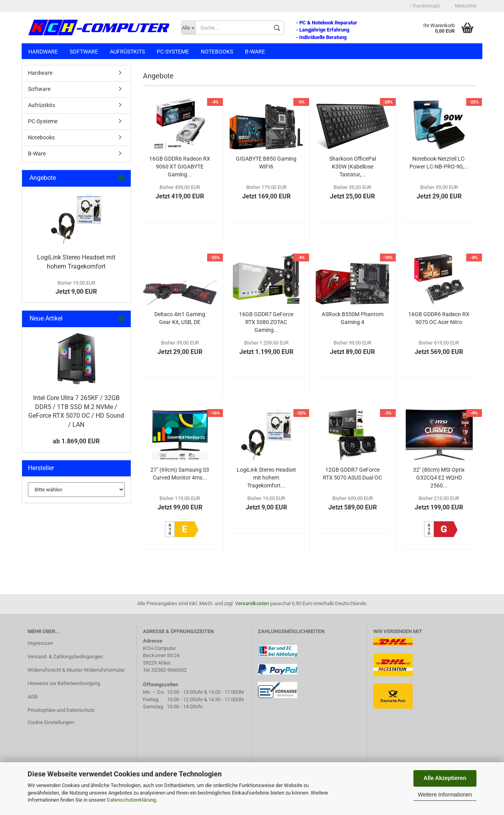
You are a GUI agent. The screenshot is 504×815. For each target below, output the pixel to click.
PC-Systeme (173, 52)
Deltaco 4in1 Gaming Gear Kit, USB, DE (180, 318)
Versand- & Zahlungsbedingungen (65, 657)
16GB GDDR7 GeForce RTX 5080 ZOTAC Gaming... (266, 322)
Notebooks (217, 52)
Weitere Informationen (445, 795)
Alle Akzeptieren (445, 778)
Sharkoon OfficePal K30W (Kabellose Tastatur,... (353, 167)
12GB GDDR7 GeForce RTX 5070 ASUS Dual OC (352, 474)
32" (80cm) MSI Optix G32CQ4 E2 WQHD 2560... (439, 478)
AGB (32, 697)
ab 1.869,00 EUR (76, 441)
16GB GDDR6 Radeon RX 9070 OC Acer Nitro (439, 318)
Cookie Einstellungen (51, 722)
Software (84, 52)
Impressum (40, 643)
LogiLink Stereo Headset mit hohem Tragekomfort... (266, 478)
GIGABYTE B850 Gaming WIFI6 (266, 163)
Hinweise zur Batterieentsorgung (64, 683)
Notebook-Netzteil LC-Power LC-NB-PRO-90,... (439, 163)
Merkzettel (464, 6)
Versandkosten (252, 603)
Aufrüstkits (127, 52)
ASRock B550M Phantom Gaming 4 (353, 318)
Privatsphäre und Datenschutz (61, 710)
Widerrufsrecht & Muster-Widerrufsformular (76, 670)
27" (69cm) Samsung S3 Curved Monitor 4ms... (180, 474)
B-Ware (255, 52)
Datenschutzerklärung (131, 800)
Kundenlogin (425, 6)
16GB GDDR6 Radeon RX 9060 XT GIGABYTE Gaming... (180, 167)
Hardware (43, 52)
